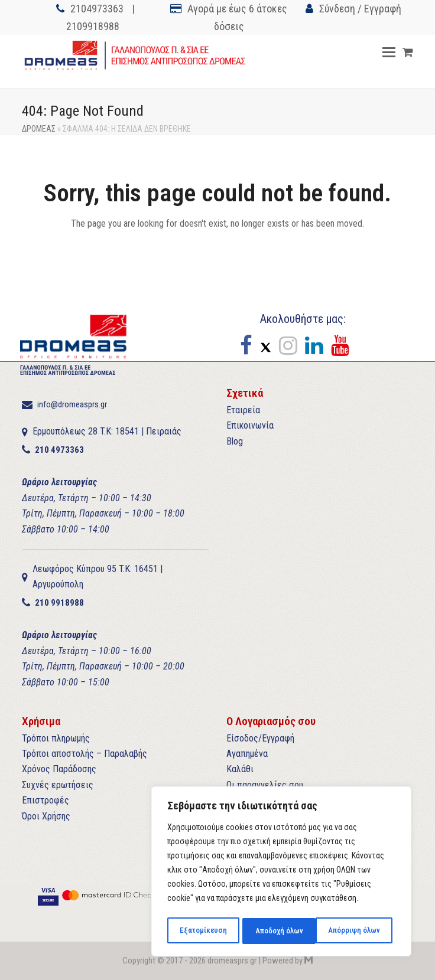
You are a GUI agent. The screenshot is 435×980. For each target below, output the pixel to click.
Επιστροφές (46, 800)
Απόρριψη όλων (280, 931)
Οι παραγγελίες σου (265, 785)
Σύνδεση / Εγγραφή (360, 9)
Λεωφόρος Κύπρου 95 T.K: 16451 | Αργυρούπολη (98, 576)
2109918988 (93, 26)
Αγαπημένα (247, 754)
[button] (389, 53)
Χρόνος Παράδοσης (59, 769)
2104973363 (97, 9)
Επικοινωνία (250, 425)
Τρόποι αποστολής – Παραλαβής (85, 754)
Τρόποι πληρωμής (56, 738)
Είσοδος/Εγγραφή (260, 738)
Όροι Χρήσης (46, 816)
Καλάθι (240, 769)
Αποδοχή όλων (359, 931)
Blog (235, 441)
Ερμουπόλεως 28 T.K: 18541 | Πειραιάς (107, 431)
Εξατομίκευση (202, 931)
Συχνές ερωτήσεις (58, 785)
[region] (281, 873)
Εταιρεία (243, 410)
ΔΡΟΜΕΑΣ (39, 129)
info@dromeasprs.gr (72, 404)
